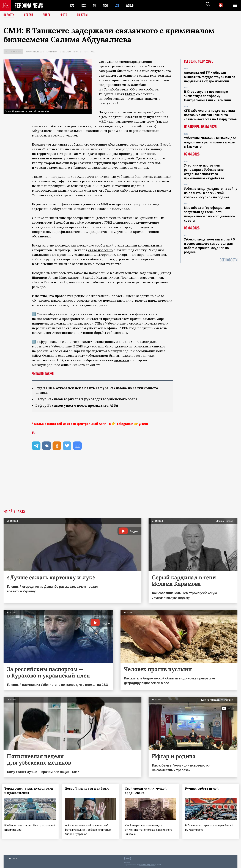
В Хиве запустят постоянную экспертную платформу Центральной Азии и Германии (208, 96)
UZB (119, 5)
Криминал (52, 52)
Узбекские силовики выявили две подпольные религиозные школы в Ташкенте (210, 142)
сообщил (75, 144)
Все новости (229, 260)
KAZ (73, 5)
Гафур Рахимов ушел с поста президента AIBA (79, 406)
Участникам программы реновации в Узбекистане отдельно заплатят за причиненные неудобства (204, 172)
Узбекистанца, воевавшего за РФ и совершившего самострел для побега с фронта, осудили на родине (209, 246)
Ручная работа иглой (204, 789)
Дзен (143, 424)
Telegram (124, 424)
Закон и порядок (35, 52)
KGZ (84, 5)
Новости (9, 15)
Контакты (13, 858)
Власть (77, 52)
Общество (65, 52)
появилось (122, 222)
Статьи (29, 15)
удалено (121, 346)
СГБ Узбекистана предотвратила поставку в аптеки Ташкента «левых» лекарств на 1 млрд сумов (210, 115)
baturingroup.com (147, 864)
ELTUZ (130, 94)
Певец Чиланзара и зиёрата (89, 789)
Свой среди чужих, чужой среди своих (148, 791)
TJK (96, 5)
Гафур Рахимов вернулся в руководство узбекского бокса (90, 399)
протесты (121, 360)
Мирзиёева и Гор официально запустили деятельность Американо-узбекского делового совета (209, 214)
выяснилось (56, 273)
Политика (89, 52)
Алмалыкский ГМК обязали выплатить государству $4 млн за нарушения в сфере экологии (210, 77)
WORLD (133, 5)
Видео (48, 15)
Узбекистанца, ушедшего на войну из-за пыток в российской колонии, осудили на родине (211, 193)
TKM (107, 5)
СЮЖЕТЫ (84, 15)
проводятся (64, 296)
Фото (65, 15)
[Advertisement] (120, 484)
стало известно (100, 250)
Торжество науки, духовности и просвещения (29, 791)
